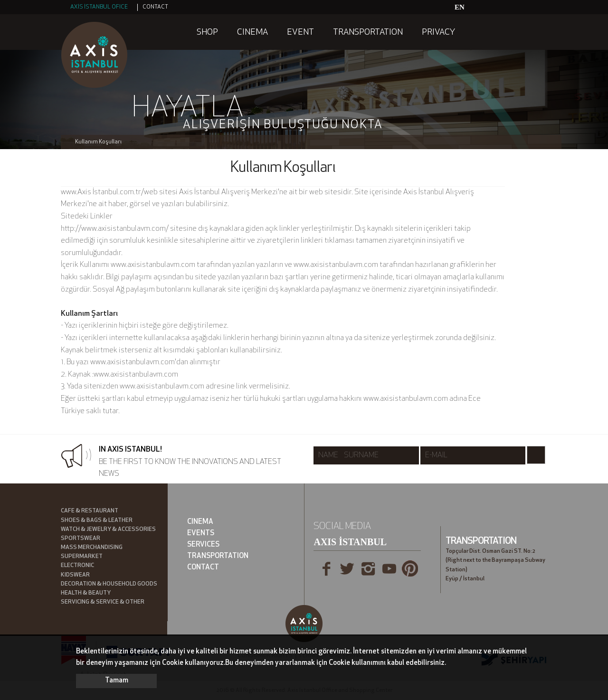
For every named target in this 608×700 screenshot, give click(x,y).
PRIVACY (438, 33)
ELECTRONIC (77, 566)
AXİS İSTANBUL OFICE (99, 7)
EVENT (300, 33)
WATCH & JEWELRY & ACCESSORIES (108, 530)
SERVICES (203, 545)
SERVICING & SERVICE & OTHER (103, 602)
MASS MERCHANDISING (92, 548)
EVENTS (201, 534)
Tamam (117, 681)
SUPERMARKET (82, 557)
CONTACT (155, 7)
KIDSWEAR (75, 575)
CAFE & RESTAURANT (90, 511)
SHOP (207, 33)
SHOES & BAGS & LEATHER (97, 520)
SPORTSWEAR (81, 539)
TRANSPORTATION (368, 33)
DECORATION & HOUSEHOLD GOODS (109, 584)
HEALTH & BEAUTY (86, 593)
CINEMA (252, 33)
